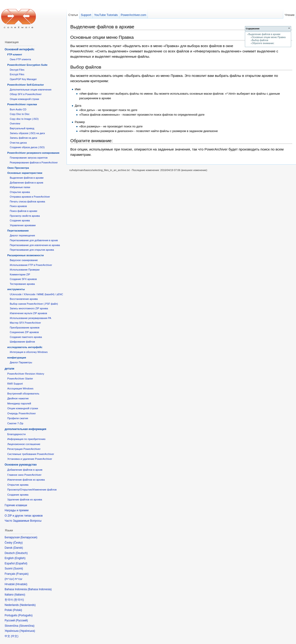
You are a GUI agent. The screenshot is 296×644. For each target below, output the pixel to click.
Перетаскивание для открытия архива (32, 250)
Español (21, 563)
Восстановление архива (24, 299)
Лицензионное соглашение (24, 444)
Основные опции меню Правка (269, 37)
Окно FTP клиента (20, 59)
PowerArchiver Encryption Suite (27, 65)
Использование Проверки (25, 270)
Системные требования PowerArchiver (31, 454)
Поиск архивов (18, 206)
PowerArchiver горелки (22, 104)
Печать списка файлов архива (27, 202)
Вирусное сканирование (24, 260)
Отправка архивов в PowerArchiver (30, 197)
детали (9, 369)
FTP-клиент (15, 54)
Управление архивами (23, 225)
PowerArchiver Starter (20, 379)
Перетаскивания (18, 231)
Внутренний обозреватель (23, 394)
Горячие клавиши (16, 505)
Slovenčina (27, 626)
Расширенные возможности (25, 255)
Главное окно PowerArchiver (24, 475)
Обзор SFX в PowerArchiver (26, 94)
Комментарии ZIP (20, 274)
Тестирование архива (22, 284)
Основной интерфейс (20, 49)
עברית (9, 579)
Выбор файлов (260, 40)
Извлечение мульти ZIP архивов (28, 313)
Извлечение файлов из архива (26, 480)
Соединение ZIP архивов (24, 332)
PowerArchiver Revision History (26, 374)
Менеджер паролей (19, 403)
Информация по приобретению (26, 439)
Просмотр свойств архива (25, 216)
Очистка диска (18, 143)
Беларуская (29, 537)
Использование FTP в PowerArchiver (31, 265)
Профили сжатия (18, 418)
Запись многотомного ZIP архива (29, 308)
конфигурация (17, 358)
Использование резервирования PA (30, 318)
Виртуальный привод (22, 128)
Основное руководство (21, 465)
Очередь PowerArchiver (21, 413)
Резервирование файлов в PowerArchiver (34, 163)
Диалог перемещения (22, 235)
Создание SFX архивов (23, 279)
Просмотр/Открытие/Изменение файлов (32, 490)
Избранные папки (20, 187)
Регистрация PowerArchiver (24, 449)
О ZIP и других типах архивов (24, 516)
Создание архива (20, 220)
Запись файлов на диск (23, 138)
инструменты (16, 289)
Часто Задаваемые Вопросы (23, 521)
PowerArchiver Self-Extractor (25, 85)
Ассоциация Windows (20, 388)
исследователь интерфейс (25, 347)
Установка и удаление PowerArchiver (30, 459)
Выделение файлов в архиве (264, 34)
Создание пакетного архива (26, 337)
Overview (15, 123)
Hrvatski (21, 584)
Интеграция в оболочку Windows (29, 352)
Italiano (20, 595)
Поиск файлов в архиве (23, 211)
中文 (15, 636)
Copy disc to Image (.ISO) (24, 119)
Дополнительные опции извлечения (31, 90)
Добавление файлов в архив (26, 183)
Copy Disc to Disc (20, 114)
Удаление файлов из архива (25, 500)
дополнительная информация (25, 429)
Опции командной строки (24, 99)
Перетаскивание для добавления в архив (34, 240)
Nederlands (28, 605)
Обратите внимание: (263, 43)
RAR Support (15, 384)
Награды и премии (17, 510)
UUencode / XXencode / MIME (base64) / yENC (36, 294)
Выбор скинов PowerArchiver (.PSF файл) (34, 304)
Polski (17, 610)
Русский (22, 620)
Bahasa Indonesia (40, 589)
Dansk (18, 548)
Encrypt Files (17, 74)
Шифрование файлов (22, 342)
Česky (18, 543)
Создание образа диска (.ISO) (27, 147)
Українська (27, 631)
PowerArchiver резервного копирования (33, 153)
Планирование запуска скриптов (29, 158)
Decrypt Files (17, 70)
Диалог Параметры (21, 362)
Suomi (18, 569)
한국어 (19, 600)
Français (22, 574)
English (20, 558)
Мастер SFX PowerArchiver (25, 323)
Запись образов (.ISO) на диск (27, 133)
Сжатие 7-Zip (15, 423)
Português (25, 615)
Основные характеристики (25, 173)
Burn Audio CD (18, 109)
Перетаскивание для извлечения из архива (35, 245)
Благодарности (16, 434)
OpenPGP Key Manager (23, 79)
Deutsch (22, 553)
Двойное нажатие (18, 398)
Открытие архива (20, 192)
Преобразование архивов (25, 328)
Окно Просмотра (18, 168)
